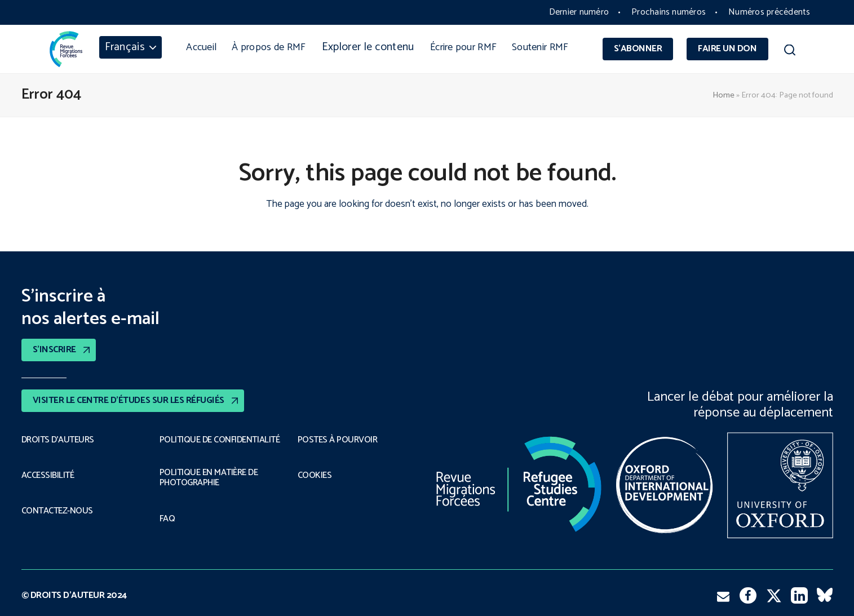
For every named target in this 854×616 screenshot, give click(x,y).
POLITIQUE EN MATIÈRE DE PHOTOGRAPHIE (209, 478)
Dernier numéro (579, 12)
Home (724, 95)
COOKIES (315, 476)
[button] (790, 52)
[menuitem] (130, 47)
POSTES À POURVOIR (338, 440)
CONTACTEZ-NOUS (57, 511)
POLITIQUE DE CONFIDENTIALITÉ (220, 440)
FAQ (167, 519)
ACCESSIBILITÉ (48, 476)
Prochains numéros (669, 12)
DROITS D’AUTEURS (58, 440)
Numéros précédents (769, 12)
